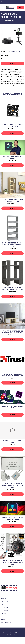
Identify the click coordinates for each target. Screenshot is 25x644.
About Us (6, 608)
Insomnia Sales (7, 602)
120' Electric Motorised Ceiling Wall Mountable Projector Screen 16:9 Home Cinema (13, 486)
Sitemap (16, 634)
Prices (20, 8)
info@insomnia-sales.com (19, 2)
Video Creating (11, 51)
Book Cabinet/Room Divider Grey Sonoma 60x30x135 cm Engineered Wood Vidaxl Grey (12, 245)
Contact (9, 633)
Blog (5, 613)
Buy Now (13, 63)
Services (6, 610)
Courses (18, 51)
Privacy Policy (10, 634)
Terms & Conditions (17, 633)
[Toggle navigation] (3, 7)
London (4, 2)
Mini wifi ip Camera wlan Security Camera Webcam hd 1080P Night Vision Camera (13, 563)
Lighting (3, 53)
